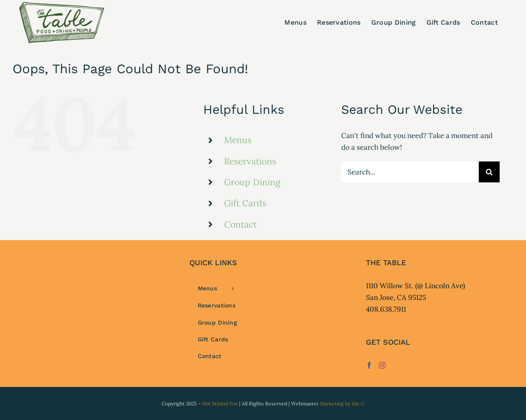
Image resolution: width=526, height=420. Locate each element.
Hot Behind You (220, 403)
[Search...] (410, 172)
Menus (238, 140)
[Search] (489, 172)
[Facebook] (369, 365)
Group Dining (252, 182)
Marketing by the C (342, 403)
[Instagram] (382, 365)
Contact (240, 224)
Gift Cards (245, 203)
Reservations (250, 161)
